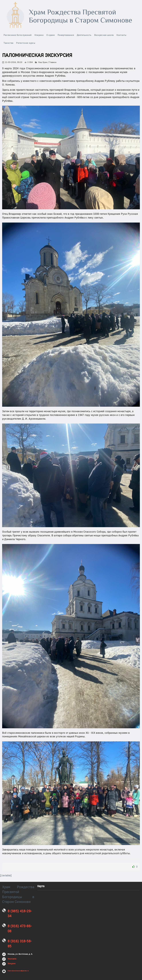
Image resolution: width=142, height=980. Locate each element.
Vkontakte (12, 959)
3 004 (29, 62)
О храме (51, 35)
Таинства (8, 43)
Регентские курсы (26, 43)
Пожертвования (66, 35)
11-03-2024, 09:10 (12, 62)
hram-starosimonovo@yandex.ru (18, 971)
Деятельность (84, 35)
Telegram (12, 964)
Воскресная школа (104, 35)
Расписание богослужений (18, 35)
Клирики (39, 35)
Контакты (121, 35)
